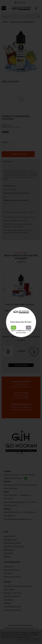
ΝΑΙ (14, 328)
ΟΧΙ (29, 328)
